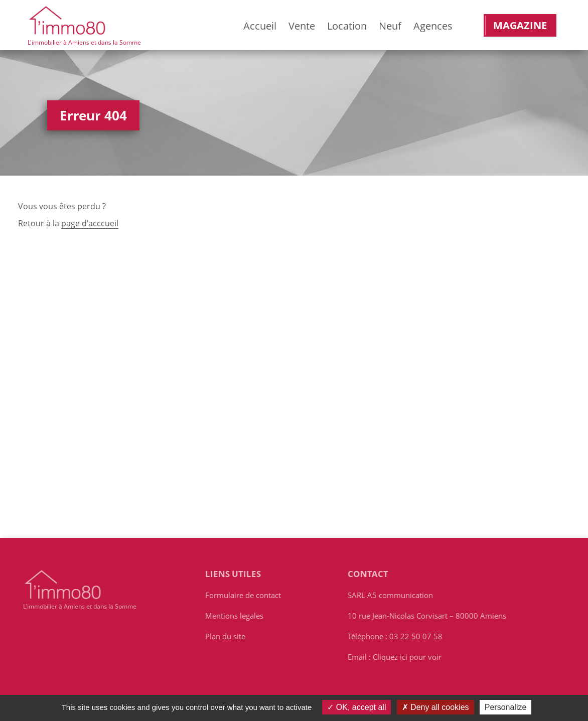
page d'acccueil (90, 223)
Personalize (506, 707)
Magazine (520, 25)
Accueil (260, 26)
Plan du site (227, 636)
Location (347, 26)
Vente (302, 26)
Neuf (390, 26)
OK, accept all (356, 707)
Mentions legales (236, 616)
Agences (433, 26)
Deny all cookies (435, 707)
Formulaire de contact (245, 595)
